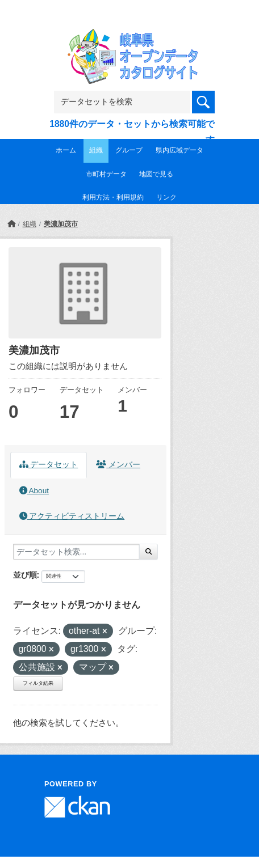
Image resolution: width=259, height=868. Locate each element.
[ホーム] (11, 224)
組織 (96, 150)
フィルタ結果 (38, 683)
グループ (129, 150)
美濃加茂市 (61, 224)
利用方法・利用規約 (113, 197)
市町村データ (106, 174)
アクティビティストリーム (72, 516)
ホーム (66, 150)
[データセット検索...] (76, 552)
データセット (49, 465)
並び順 (25, 575)
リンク (166, 197)
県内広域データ (179, 150)
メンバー (118, 465)
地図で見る (156, 174)
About (34, 491)
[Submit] (149, 552)
